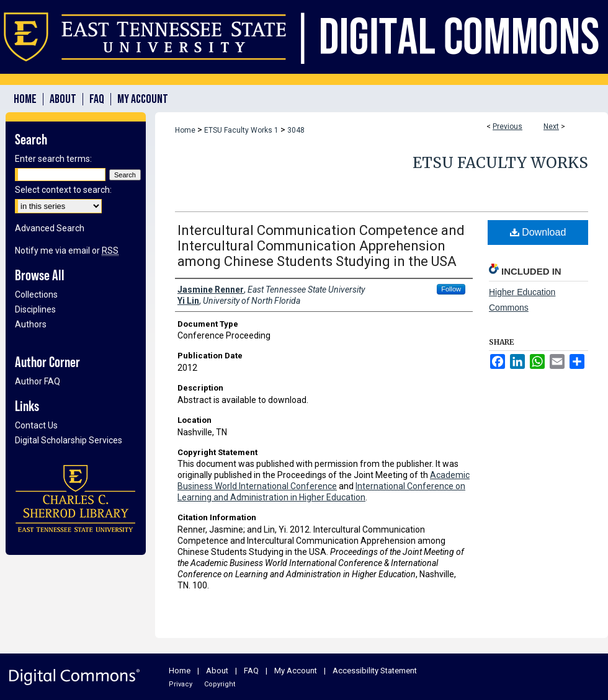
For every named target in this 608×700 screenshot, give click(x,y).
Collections (36, 295)
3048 (296, 130)
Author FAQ (38, 381)
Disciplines (35, 309)
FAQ (251, 671)
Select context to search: (63, 190)
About (217, 671)
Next (551, 126)
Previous (507, 126)
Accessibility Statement (375, 671)
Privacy (181, 684)
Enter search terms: (53, 159)
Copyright (220, 684)
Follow (451, 289)
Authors (31, 324)
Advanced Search (50, 228)
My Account (296, 671)
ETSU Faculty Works (500, 163)
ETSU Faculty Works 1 (241, 130)
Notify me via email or (67, 250)
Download (538, 232)
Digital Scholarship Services (69, 440)
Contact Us (36, 425)
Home (185, 130)
